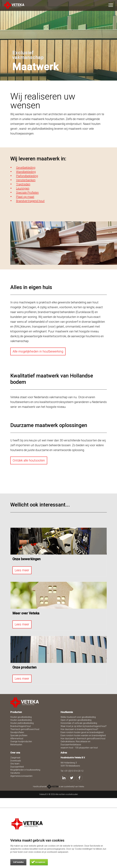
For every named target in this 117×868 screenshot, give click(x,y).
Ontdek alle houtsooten (29, 460)
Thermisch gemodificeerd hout (25, 729)
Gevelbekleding (26, 168)
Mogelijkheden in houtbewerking (25, 770)
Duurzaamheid (17, 767)
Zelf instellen (18, 862)
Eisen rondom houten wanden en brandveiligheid (83, 735)
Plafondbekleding (27, 176)
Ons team (15, 764)
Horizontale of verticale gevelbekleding (79, 723)
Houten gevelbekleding (21, 717)
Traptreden (23, 184)
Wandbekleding (26, 172)
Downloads (16, 761)
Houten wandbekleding (21, 720)
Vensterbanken (26, 180)
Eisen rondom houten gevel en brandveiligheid (82, 732)
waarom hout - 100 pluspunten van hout (79, 748)
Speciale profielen (19, 735)
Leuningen (23, 188)
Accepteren (40, 862)
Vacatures (15, 773)
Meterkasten (16, 745)
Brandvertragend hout (30, 201)
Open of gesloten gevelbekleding (76, 720)
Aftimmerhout (17, 739)
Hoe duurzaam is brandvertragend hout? (79, 729)
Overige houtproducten (21, 741)
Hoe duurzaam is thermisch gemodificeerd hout (83, 739)
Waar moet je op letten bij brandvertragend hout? (84, 726)
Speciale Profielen (27, 193)
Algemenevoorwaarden (21, 776)
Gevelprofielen (17, 732)
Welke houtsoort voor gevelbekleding (78, 717)
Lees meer (22, 570)
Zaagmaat (15, 758)
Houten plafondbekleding (22, 723)
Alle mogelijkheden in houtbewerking (38, 351)
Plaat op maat (25, 197)
